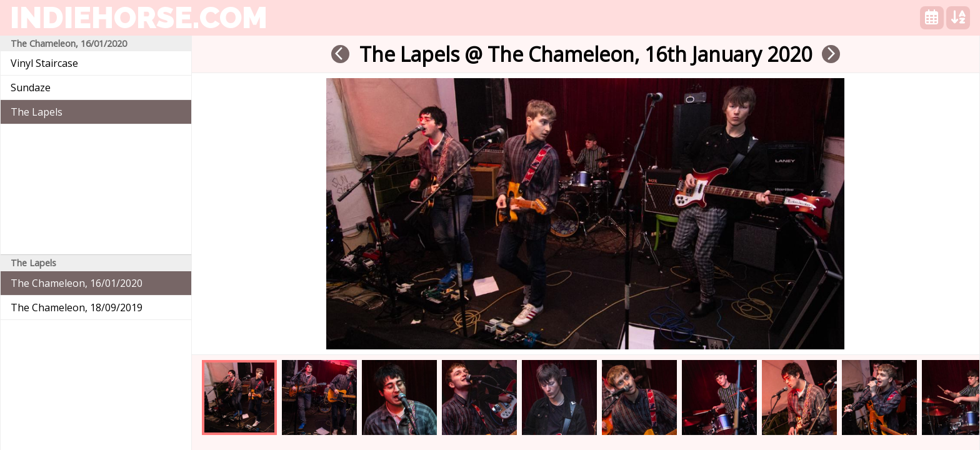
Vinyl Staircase (44, 63)
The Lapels (37, 112)
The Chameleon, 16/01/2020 (77, 283)
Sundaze (31, 87)
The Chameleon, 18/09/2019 (77, 307)
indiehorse (139, 17)
